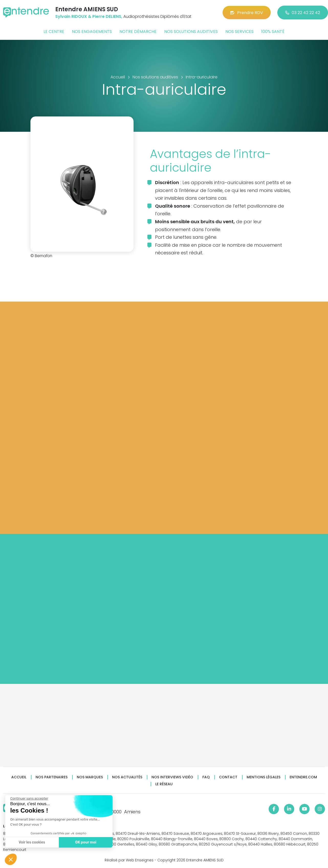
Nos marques (90, 777)
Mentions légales (264, 777)
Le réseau (164, 784)
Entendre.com (303, 777)
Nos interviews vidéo (172, 777)
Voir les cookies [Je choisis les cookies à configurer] (32, 842)
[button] (11, 859)
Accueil (19, 777)
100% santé (273, 32)
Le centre (54, 32)
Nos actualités (127, 777)
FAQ (206, 777)
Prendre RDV (247, 13)
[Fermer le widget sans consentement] (29, 799)
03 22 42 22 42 (303, 13)
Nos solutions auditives (191, 32)
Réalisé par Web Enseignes (129, 860)
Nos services (239, 32)
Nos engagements (92, 32)
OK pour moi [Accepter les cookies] (86, 842)
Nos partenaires (52, 777)
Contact (228, 777)
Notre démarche (138, 32)
